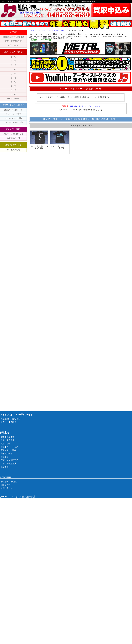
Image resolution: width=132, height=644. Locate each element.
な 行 (13, 74)
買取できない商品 (8, 450)
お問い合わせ (13, 45)
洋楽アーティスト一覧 (13, 110)
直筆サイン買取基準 (9, 460)
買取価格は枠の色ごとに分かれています (85, 106)
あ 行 (13, 57)
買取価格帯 (6, 444)
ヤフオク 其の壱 (13, 150)
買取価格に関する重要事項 (13, 37)
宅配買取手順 (7, 454)
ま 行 (13, 82)
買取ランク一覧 (13, 99)
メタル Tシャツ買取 (13, 114)
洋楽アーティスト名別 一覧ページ (55, 30)
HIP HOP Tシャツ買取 (13, 118)
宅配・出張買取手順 (13, 41)
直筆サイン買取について (13, 134)
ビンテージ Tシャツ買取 (13, 122)
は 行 (13, 78)
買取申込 (5, 457)
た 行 (13, 69)
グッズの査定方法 (8, 464)
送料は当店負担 (8, 440)
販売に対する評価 (8, 422)
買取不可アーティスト (10, 447)
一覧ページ (33, 30)
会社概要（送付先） (9, 482)
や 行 (13, 86)
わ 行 (13, 94)
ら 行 (13, 90)
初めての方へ (7, 485)
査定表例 (5, 467)
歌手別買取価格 (8, 437)
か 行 (13, 61)
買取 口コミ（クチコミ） (12, 419)
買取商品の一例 (13, 138)
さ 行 (13, 65)
